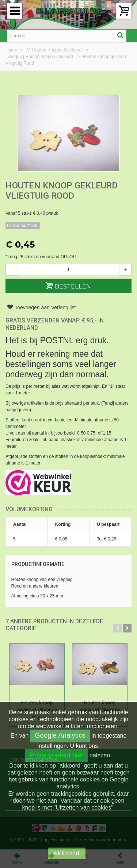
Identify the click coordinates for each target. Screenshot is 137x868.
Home (12, 50)
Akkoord (67, 853)
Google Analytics (60, 735)
